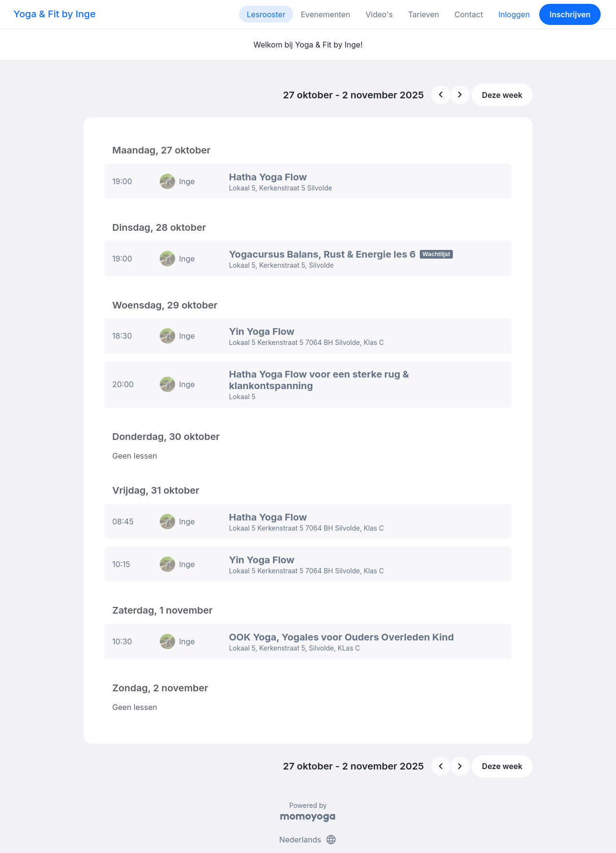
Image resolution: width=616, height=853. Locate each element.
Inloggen (514, 14)
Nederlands (308, 809)
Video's (379, 14)
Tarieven (424, 14)
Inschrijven (570, 14)
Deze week (502, 95)
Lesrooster (266, 14)
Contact (468, 14)
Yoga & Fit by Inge (54, 14)
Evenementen (326, 14)
